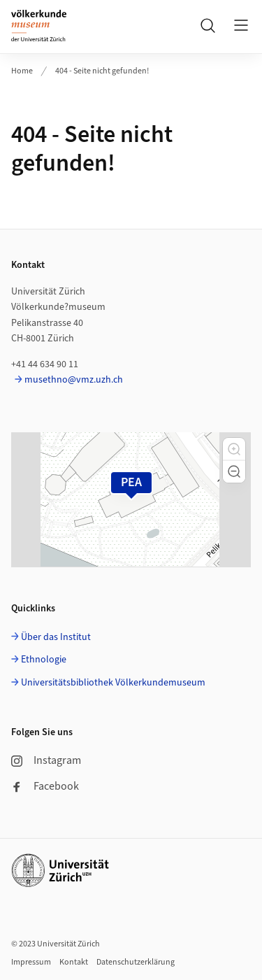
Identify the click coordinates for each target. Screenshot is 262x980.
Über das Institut (56, 637)
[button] (234, 449)
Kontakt (74, 962)
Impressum (31, 962)
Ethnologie (44, 660)
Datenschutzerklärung (136, 962)
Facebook (45, 786)
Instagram (46, 760)
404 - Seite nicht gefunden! (102, 71)
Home (22, 71)
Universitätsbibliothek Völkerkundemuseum (113, 683)
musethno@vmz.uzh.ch (74, 380)
